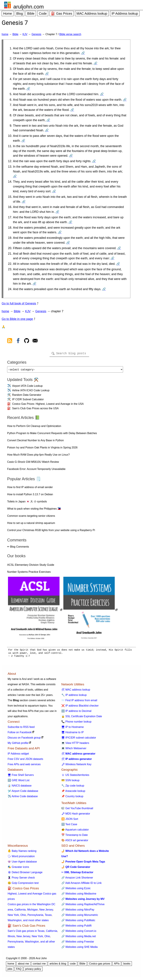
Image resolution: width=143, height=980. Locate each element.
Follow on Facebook (20, 734)
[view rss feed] (10, 341)
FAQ (19, 970)
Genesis (36, 34)
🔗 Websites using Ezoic (76, 890)
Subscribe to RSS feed (21, 728)
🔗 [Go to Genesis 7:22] (118, 264)
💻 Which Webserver (74, 750)
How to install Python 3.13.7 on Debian (30, 496)
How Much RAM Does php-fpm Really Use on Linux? (38, 456)
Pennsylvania (35, 916)
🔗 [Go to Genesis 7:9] (47, 130)
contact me (39, 965)
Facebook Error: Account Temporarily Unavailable (36, 470)
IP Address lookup (125, 13)
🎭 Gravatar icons (18, 868)
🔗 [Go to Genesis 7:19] (68, 243)
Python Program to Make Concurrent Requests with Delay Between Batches (52, 435)
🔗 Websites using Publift (76, 927)
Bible (31, 13)
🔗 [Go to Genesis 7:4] (28, 89)
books (127, 965)
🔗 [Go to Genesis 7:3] (47, 74)
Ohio (23, 916)
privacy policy (33, 970)
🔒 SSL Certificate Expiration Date (82, 718)
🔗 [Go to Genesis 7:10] (23, 141)
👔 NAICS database (20, 787)
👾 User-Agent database (22, 863)
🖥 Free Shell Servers (21, 776)
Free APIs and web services (24, 766)
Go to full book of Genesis (19, 303)
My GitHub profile (18, 744)
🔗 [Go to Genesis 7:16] (57, 212)
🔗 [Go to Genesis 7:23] (34, 284)
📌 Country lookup (72, 798)
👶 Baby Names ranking (22, 852)
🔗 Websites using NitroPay (78, 911)
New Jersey (46, 911)
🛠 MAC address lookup (76, 691)
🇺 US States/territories (75, 776)
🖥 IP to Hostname (72, 728)
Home (8, 13)
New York (13, 916)
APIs (117, 965)
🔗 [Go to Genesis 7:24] (104, 289)
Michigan (32, 911)
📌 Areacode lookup (73, 792)
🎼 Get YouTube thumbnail (77, 810)
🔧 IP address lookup (74, 696)
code (73, 965)
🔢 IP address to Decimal (76, 712)
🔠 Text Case (69, 826)
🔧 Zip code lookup (73, 787)
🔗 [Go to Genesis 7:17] (70, 222)
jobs (10, 970)
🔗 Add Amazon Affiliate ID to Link (81, 884)
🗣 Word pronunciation (21, 858)
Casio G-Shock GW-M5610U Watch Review (33, 463)
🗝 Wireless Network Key (76, 766)
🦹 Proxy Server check (21, 879)
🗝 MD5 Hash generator (76, 815)
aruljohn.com (29, 7)
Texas (48, 916)
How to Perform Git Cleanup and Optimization (34, 427)
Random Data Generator (27, 396)
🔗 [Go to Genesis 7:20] (119, 248)
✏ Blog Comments (18, 548)
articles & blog (58, 965)
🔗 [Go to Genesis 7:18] (60, 232)
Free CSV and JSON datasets (25, 760)
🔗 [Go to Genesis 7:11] (71, 156)
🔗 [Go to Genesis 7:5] (102, 94)
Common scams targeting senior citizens (31, 517)
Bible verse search (70, 34)
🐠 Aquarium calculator (75, 831)
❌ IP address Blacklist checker (80, 707)
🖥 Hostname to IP (73, 734)
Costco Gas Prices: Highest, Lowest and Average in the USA (48, 405)
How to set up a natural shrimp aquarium (31, 524)
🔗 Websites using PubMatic (78, 922)
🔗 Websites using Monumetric (80, 916)
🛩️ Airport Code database (23, 792)
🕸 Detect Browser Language (25, 874)
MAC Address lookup (92, 13)
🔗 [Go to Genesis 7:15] (24, 202)
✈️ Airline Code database (23, 798)
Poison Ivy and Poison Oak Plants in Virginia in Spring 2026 (42, 449)
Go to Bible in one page (17, 319)
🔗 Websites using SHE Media (79, 948)
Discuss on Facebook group (24, 739)
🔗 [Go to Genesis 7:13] (15, 176)
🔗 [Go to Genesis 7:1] (83, 53)
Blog (20, 13)
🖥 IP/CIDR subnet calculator (79, 739)
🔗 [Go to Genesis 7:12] (94, 161)
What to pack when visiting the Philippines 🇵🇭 (34, 510)
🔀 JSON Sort (70, 820)
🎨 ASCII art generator (75, 842)
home (5, 34)
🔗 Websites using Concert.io (79, 932)
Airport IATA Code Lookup (27, 387)
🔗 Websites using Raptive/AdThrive (83, 906)
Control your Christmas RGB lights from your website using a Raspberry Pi (51, 531)
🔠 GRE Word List (19, 782)
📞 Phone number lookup (76, 723)
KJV (25, 34)
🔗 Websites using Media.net (79, 938)
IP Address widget (18, 755)
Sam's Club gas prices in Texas (26, 932)
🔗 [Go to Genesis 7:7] (72, 110)
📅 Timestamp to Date (75, 836)
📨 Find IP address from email (79, 702)
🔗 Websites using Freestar (78, 943)
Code (43, 13)
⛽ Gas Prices (62, 13)
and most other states (36, 922)
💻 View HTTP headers (75, 744)
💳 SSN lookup (70, 782)
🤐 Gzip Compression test (23, 884)
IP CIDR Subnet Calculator (28, 401)
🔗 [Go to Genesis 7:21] (112, 258)
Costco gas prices (100, 965)
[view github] (27, 341)
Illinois (11, 938)
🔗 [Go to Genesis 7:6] (125, 100)
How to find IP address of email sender (30, 489)
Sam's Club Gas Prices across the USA (35, 410)
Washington (15, 922)
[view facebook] (18, 341)
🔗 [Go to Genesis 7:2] (95, 63)
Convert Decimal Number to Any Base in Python (36, 442)
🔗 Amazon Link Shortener (77, 879)
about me (23, 965)
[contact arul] (35, 341)
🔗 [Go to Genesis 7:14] (54, 191)
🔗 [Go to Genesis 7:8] (48, 120)
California (20, 911)
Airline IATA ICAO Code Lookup (31, 392)
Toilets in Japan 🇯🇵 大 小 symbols (27, 503)
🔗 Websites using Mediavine (79, 895)
